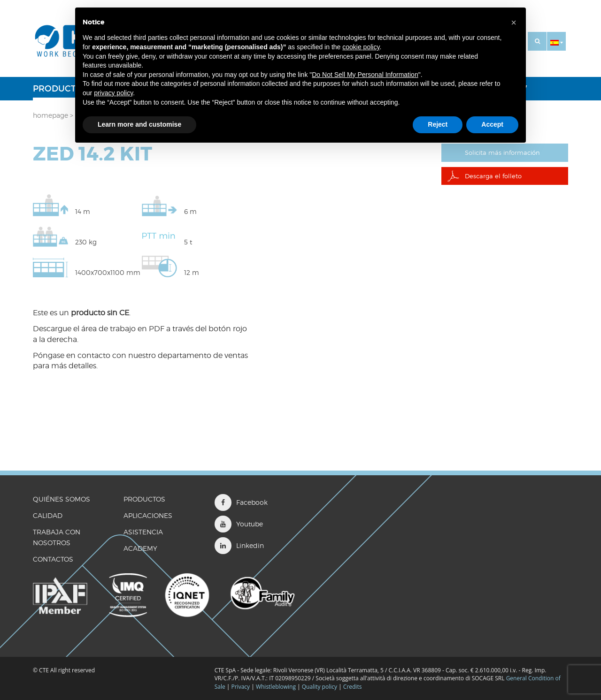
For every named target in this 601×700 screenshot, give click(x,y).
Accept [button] (492, 124)
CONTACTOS (53, 559)
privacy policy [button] (113, 93)
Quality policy (320, 687)
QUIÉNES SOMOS (62, 499)
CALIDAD (48, 515)
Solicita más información (505, 153)
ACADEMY (140, 548)
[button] (556, 41)
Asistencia (143, 532)
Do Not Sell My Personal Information (365, 75)
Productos (60, 89)
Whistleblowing (277, 687)
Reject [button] (438, 124)
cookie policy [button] (361, 47)
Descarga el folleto (495, 177)
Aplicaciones (148, 515)
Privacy (241, 687)
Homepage (50, 115)
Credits (353, 687)
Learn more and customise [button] (139, 124)
